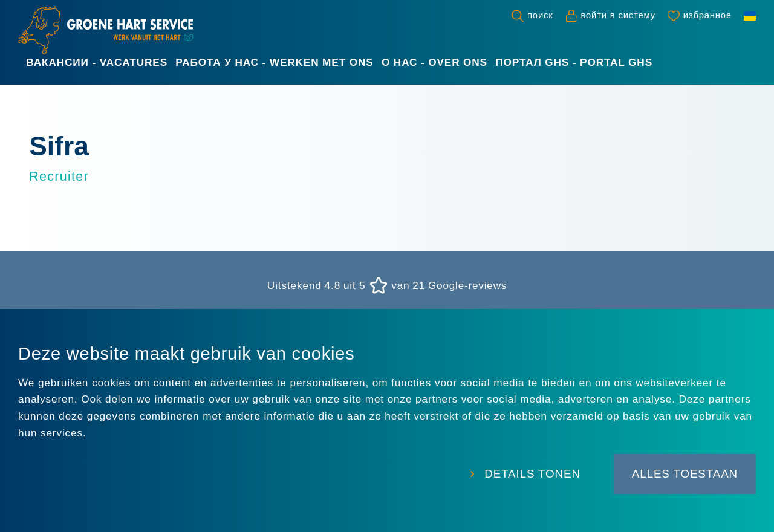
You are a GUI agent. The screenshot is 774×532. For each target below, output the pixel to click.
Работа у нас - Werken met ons (274, 62)
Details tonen (528, 475)
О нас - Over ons (434, 62)
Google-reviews (467, 286)
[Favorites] (700, 16)
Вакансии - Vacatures (97, 62)
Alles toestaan (684, 475)
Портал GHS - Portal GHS (574, 62)
